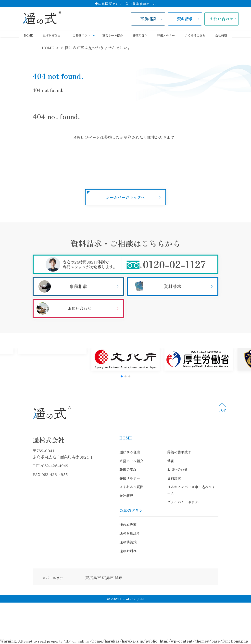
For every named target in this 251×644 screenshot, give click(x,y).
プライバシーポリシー (171, 496)
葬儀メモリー (166, 35)
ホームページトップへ (125, 197)
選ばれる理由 (51, 35)
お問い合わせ (222, 19)
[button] (122, 376)
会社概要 (221, 35)
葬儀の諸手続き (166, 452)
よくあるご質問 (195, 35)
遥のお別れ (114, 544)
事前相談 (148, 19)
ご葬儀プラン (85, 36)
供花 (157, 461)
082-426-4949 (42, 465)
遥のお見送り (116, 527)
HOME (28, 35)
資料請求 (185, 19)
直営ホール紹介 (113, 35)
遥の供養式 (114, 536)
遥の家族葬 (114, 518)
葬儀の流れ (140, 35)
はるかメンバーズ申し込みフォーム (181, 487)
